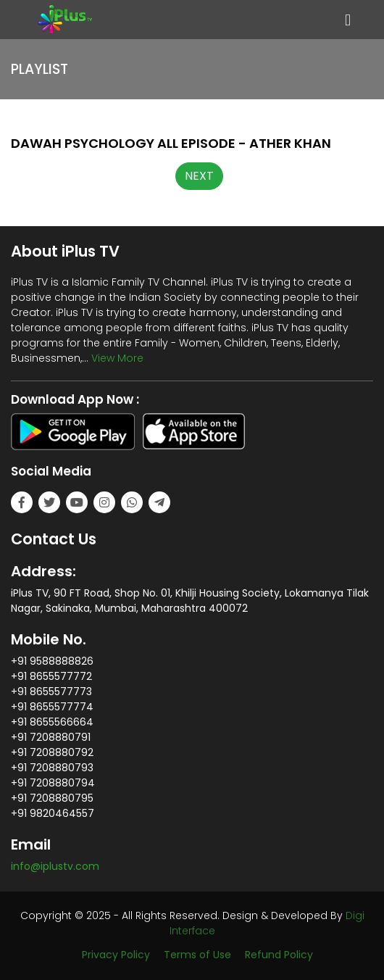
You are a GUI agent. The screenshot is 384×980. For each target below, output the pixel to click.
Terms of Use (197, 955)
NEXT (199, 176)
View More (117, 358)
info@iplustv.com (55, 866)
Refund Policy (279, 955)
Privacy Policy (116, 955)
